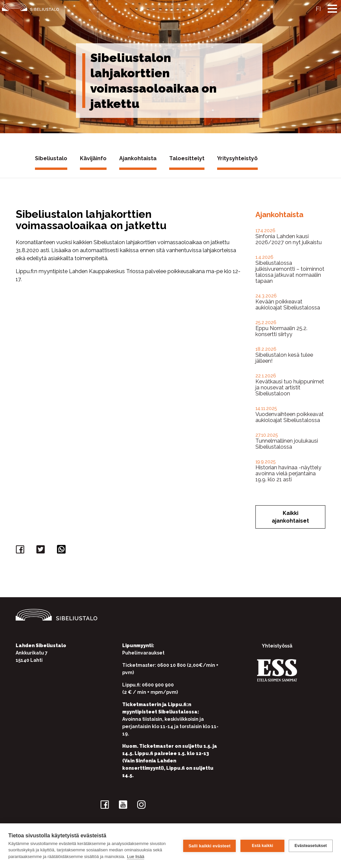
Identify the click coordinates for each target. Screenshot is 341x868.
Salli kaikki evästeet (209, 846)
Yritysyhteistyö (237, 158)
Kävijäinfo (93, 158)
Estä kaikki (262, 846)
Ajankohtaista (138, 158)
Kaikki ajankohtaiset (290, 517)
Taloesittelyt (187, 158)
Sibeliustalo (51, 158)
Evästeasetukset (311, 846)
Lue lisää (136, 857)
